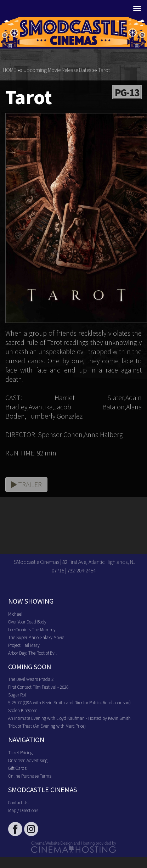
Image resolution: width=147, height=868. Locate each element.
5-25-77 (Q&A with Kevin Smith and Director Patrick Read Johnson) (69, 702)
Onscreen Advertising (28, 760)
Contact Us (18, 802)
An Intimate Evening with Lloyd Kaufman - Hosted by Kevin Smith (69, 718)
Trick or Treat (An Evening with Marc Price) (47, 726)
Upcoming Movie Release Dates (57, 70)
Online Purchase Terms (30, 776)
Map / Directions (23, 810)
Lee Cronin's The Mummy (32, 629)
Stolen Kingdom (23, 710)
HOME (10, 70)
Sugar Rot (17, 695)
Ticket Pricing (20, 752)
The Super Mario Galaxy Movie (36, 637)
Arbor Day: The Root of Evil (32, 653)
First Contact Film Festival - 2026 (38, 687)
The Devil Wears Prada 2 (31, 679)
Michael (15, 614)
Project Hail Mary (24, 645)
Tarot (104, 70)
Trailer (26, 484)
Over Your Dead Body (27, 621)
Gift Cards (17, 768)
